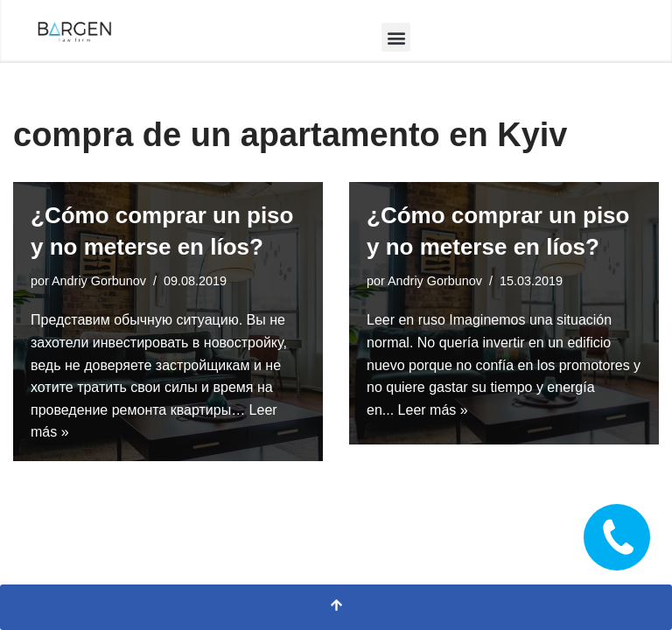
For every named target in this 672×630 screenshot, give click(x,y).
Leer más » (433, 410)
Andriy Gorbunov (99, 281)
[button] (396, 37)
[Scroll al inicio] (336, 607)
